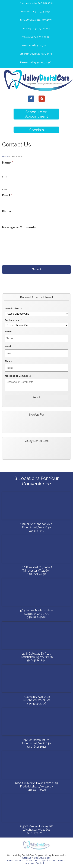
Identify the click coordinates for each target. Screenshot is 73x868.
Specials (36, 130)
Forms (61, 861)
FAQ (37, 861)
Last (5, 190)
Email (7, 195)
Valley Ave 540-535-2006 (36, 37)
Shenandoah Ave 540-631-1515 (36, 3)
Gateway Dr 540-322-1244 (36, 28)
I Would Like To (15, 309)
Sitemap (27, 858)
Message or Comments (19, 227)
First (5, 177)
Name (8, 163)
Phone (7, 211)
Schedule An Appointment (36, 114)
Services (20, 861)
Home (5, 157)
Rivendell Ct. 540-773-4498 (36, 12)
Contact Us (42, 863)
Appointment (48, 861)
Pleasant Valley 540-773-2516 (36, 62)
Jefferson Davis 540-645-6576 (36, 54)
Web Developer (42, 858)
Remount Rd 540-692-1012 (36, 45)
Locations (29, 863)
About (29, 861)
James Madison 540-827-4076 (36, 20)
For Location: (13, 320)
